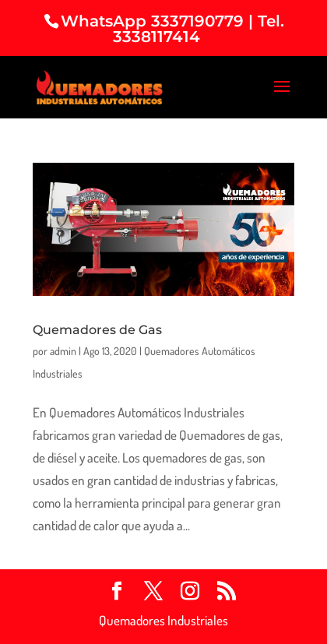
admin (63, 351)
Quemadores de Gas (97, 330)
